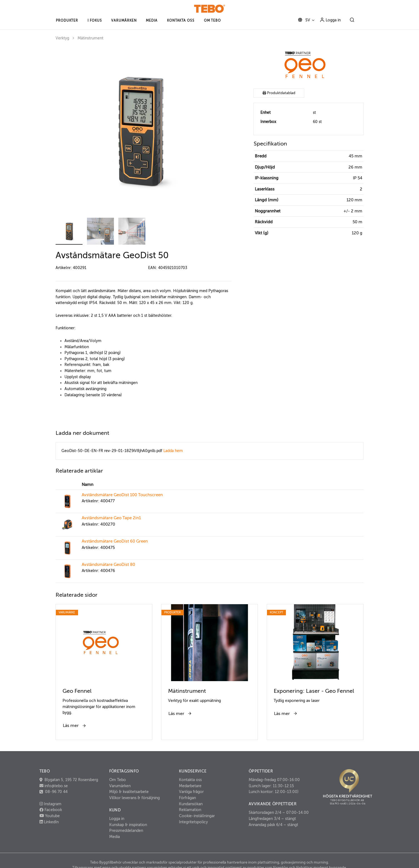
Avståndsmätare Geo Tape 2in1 (111, 518)
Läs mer (75, 726)
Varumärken (120, 786)
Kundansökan (191, 804)
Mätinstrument (90, 38)
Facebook (51, 810)
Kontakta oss (190, 780)
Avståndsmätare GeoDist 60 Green (115, 541)
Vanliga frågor (191, 792)
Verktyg (62, 38)
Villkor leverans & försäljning (134, 798)
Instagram (51, 804)
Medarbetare (190, 786)
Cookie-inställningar (197, 816)
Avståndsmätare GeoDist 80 (108, 565)
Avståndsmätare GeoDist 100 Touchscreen (122, 495)
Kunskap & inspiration (128, 825)
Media (114, 837)
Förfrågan (187, 798)
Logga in (330, 20)
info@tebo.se (56, 786)
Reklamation (190, 810)
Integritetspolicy (193, 822)
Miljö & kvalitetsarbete (129, 792)
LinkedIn (49, 822)
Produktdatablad (279, 93)
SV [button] (303, 20)
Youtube (50, 816)
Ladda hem (173, 451)
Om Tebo (118, 780)
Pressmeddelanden (126, 831)
